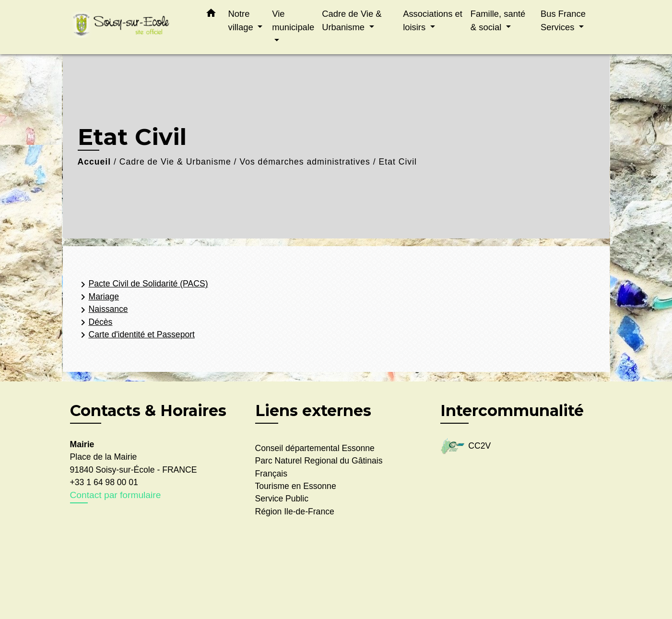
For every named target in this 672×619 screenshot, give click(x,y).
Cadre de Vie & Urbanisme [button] (352, 20)
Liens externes (313, 411)
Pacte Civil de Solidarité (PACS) (143, 285)
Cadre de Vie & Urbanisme (175, 162)
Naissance (103, 310)
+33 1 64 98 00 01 (104, 482)
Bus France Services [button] (563, 20)
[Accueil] (130, 27)
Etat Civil (398, 162)
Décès (95, 322)
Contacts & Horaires (148, 411)
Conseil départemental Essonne (315, 448)
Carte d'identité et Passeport (136, 335)
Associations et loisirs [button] (433, 20)
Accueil (94, 162)
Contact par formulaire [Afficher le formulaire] (116, 495)
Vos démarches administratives (305, 162)
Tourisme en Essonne (296, 486)
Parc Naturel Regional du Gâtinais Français (319, 467)
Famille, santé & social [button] (498, 20)
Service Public (282, 499)
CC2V (466, 446)
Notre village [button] (242, 20)
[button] (211, 15)
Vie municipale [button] (293, 20)
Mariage (98, 297)
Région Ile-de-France (295, 512)
